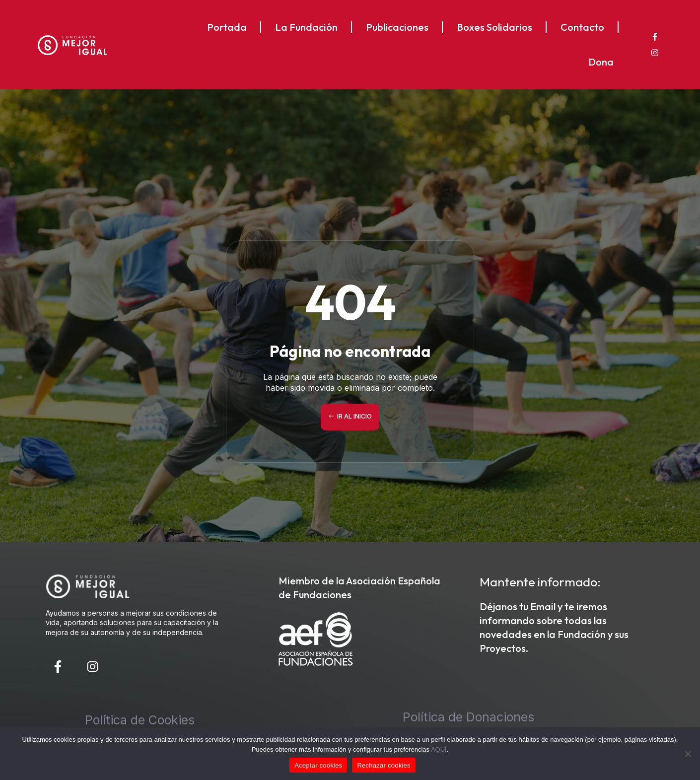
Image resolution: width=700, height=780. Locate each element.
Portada (227, 27)
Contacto (582, 27)
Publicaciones (397, 27)
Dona (601, 62)
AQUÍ (439, 749)
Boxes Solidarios (494, 27)
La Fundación (306, 27)
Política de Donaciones (468, 717)
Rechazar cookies (384, 765)
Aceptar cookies (318, 765)
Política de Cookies (140, 720)
